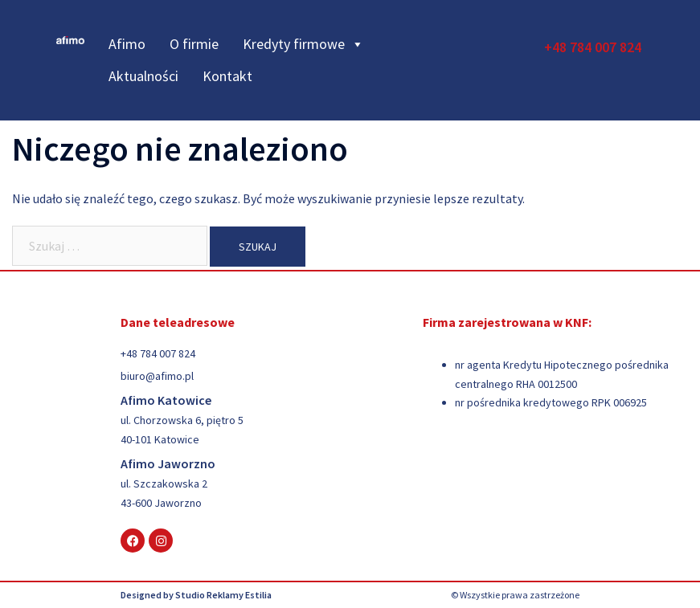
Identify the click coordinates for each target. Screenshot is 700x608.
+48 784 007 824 (593, 47)
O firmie (194, 44)
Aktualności (143, 76)
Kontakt (227, 76)
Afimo (127, 44)
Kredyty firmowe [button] (303, 44)
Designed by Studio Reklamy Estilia (196, 595)
